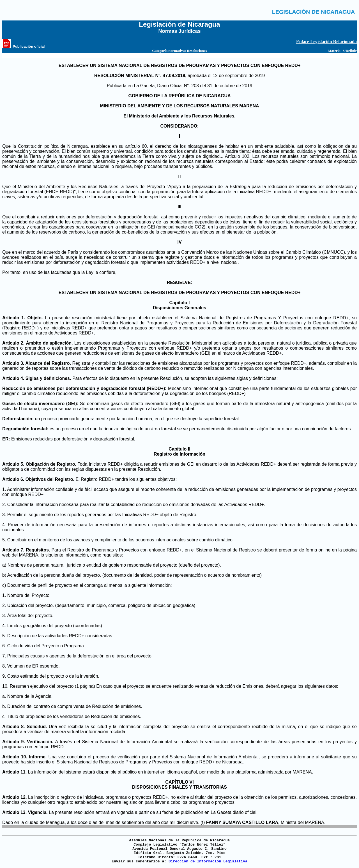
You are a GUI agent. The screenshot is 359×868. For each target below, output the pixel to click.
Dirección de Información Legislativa (208, 861)
